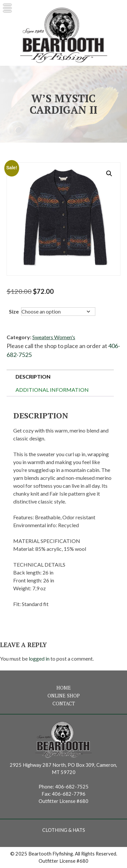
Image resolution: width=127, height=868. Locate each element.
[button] (109, 174)
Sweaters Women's (54, 337)
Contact (64, 704)
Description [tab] (33, 376)
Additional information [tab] (52, 390)
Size (14, 311)
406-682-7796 (69, 794)
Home (64, 688)
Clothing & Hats (64, 830)
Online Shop (64, 696)
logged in (39, 658)
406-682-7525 (72, 787)
